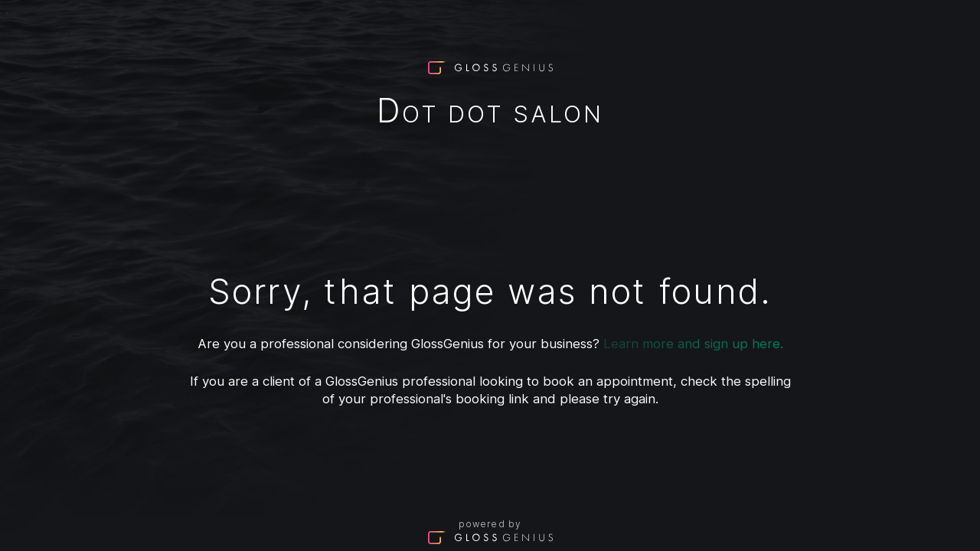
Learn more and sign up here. (693, 344)
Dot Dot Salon (490, 114)
